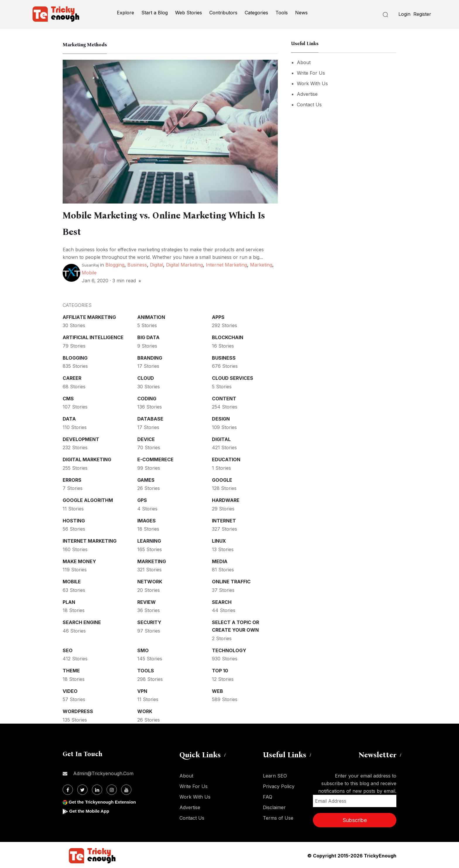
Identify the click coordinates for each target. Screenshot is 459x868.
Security (149, 621)
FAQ (268, 796)
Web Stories (189, 13)
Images (147, 520)
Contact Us (309, 105)
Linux (219, 540)
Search (222, 601)
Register (422, 14)
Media (220, 560)
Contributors (223, 13)
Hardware (226, 499)
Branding (150, 357)
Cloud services (233, 377)
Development (81, 438)
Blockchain (228, 336)
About (304, 62)
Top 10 (220, 669)
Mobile (89, 271)
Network (150, 580)
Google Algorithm (88, 499)
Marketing (261, 264)
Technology (229, 649)
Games (146, 479)
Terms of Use (278, 817)
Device (146, 438)
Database (150, 418)
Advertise (307, 94)
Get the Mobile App (90, 810)
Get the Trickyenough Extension (104, 801)
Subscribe (355, 819)
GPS (142, 499)
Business (137, 264)
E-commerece (155, 458)
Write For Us (311, 73)
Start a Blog (155, 13)
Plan (69, 601)
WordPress (78, 710)
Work (145, 710)
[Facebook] (68, 788)
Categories (256, 13)
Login (404, 14)
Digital (156, 264)
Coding (147, 397)
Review (147, 601)
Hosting (74, 520)
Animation (151, 316)
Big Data (148, 336)
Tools (282, 13)
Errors (72, 479)
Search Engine (82, 621)
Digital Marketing (184, 264)
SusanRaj (90, 264)
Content (224, 397)
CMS (68, 397)
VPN (142, 690)
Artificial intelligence (93, 336)
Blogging (115, 264)
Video (70, 690)
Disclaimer (274, 806)
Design (221, 418)
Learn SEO (275, 775)
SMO (143, 649)
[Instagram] (112, 788)
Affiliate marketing (89, 316)
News (301, 13)
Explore (125, 13)
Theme (71, 669)
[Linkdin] (97, 788)
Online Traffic (231, 580)
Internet (224, 520)
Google (222, 479)
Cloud (146, 377)
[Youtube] (126, 788)
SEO (68, 649)
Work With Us (312, 83)
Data (69, 418)
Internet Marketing (226, 264)
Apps (218, 316)
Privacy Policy (279, 785)
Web (217, 690)
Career (72, 377)
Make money (79, 560)
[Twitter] (82, 788)
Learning (149, 540)
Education (226, 458)
